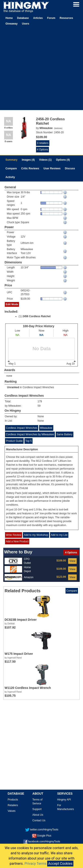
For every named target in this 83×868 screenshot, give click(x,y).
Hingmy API (64, 800)
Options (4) (63, 160)
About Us (38, 815)
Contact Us (39, 820)
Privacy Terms (35, 864)
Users (25, 24)
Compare (11, 168)
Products (13, 800)
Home (9, 18)
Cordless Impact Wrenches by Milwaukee (30, 434)
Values (12, 811)
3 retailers (43, 143)
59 (39, 406)
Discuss (70, 168)
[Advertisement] (41, 69)
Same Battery (65, 434)
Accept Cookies (60, 864)
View (72, 561)
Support (37, 809)
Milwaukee (46, 428)
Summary (11, 160)
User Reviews (52, 168)
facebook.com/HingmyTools (42, 842)
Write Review (14, 535)
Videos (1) (45, 160)
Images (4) (28, 160)
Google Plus (42, 836)
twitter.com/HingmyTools (42, 830)
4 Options (42, 150)
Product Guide (14, 441)
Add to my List (59, 535)
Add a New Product (17, 541)
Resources (66, 18)
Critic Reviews (30, 168)
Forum (51, 18)
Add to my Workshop (36, 535)
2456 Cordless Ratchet (37, 316)
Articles (38, 18)
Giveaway (11, 24)
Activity (10, 177)
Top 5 (29, 441)
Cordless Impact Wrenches (38, 387)
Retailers (13, 805)
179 (40, 401)
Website (58, 128)
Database (23, 18)
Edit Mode (12, 304)
